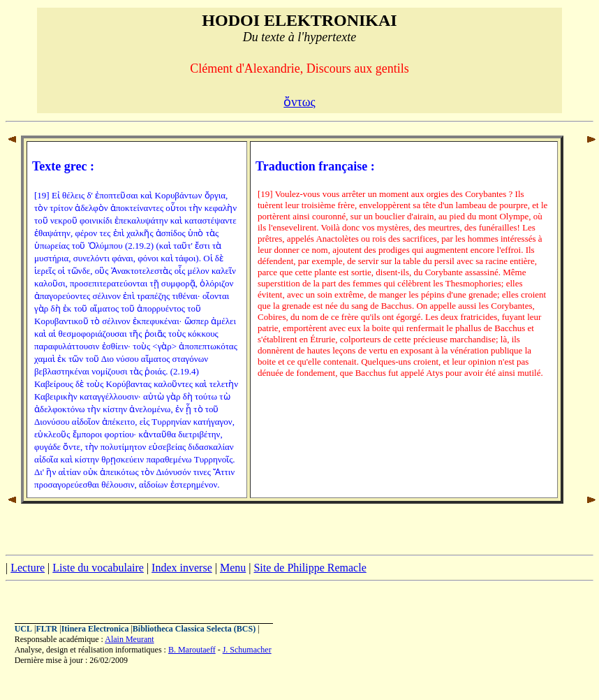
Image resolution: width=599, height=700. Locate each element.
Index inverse (182, 568)
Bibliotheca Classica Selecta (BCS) (194, 629)
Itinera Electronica (95, 629)
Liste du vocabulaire (98, 568)
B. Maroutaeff (192, 650)
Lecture (28, 568)
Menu (233, 568)
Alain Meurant (129, 639)
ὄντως (299, 102)
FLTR (46, 629)
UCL (23, 629)
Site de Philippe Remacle (310, 568)
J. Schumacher (247, 650)
